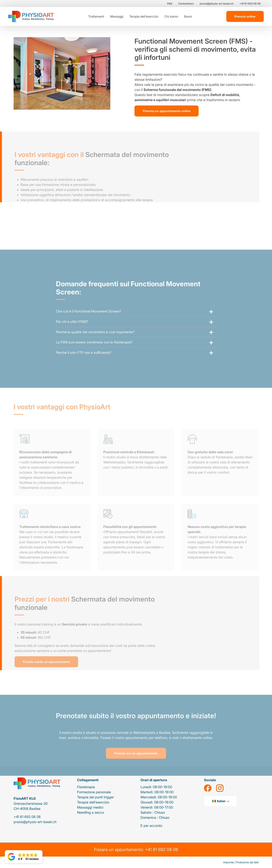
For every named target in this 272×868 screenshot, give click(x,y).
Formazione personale (94, 792)
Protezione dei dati (247, 862)
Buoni (188, 16)
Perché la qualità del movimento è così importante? (95, 337)
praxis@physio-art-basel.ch (217, 3)
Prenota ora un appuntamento (136, 759)
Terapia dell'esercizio (144, 16)
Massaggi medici (90, 807)
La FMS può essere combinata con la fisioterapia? (94, 348)
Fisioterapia (86, 787)
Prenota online (245, 16)
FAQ (170, 3)
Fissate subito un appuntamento (46, 667)
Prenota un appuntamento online (167, 111)
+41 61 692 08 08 (250, 3)
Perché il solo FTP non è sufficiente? (84, 358)
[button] (24, 857)
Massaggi (117, 16)
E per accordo (151, 826)
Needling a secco (90, 812)
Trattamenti (96, 16)
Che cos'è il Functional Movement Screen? (88, 317)
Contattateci (186, 3)
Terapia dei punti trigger (95, 797)
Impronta (229, 862)
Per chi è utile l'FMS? (72, 327)
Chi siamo (171, 16)
